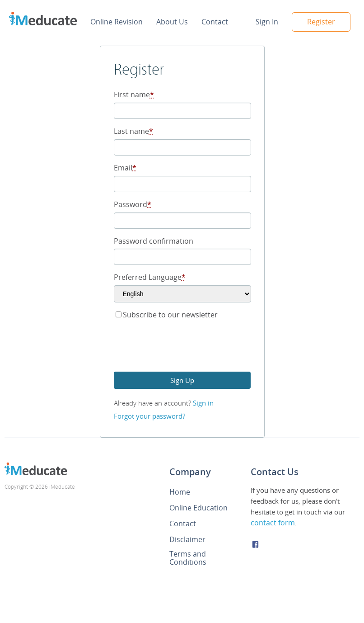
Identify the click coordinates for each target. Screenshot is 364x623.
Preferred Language (150, 277)
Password (133, 204)
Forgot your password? (149, 416)
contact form (273, 523)
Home (180, 492)
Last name (133, 131)
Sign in (203, 403)
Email (125, 168)
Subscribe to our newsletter (167, 315)
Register (321, 22)
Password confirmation (154, 241)
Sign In (267, 22)
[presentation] (182, 347)
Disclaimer (187, 539)
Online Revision (117, 22)
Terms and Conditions (188, 558)
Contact (215, 22)
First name (134, 94)
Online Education (198, 508)
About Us (172, 22)
